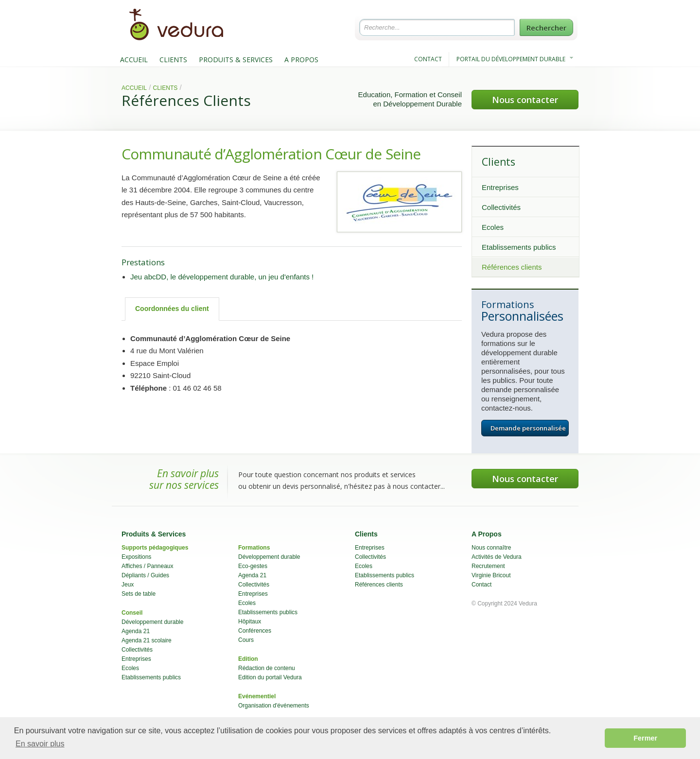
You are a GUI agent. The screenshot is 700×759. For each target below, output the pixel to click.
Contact (481, 585)
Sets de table (139, 594)
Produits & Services (154, 534)
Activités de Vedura (497, 557)
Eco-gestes (253, 566)
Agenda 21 (136, 631)
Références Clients (186, 100)
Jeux (128, 585)
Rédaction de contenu (267, 668)
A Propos (487, 534)
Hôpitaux (250, 621)
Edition (248, 659)
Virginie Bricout (491, 575)
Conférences (255, 631)
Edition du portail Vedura (270, 677)
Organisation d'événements (274, 706)
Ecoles (493, 227)
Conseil (132, 613)
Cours (246, 640)
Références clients (512, 267)
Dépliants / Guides (145, 575)
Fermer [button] (645, 738)
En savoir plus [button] (40, 744)
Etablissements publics (519, 247)
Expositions (136, 557)
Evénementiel (257, 696)
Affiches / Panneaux (148, 566)
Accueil (134, 88)
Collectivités (501, 207)
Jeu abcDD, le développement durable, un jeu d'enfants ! (222, 277)
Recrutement (488, 566)
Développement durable (152, 622)
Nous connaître (491, 548)
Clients (166, 88)
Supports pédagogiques (155, 548)
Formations (254, 548)
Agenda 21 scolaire (147, 640)
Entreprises (500, 187)
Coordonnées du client (172, 309)
